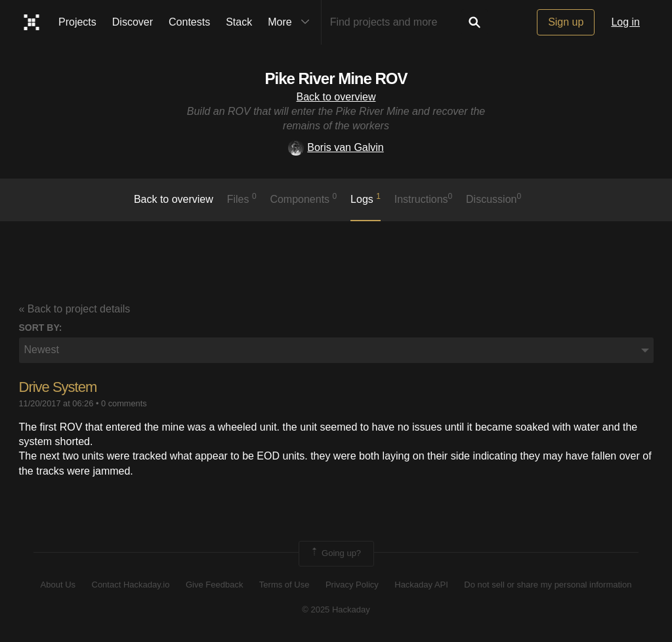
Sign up (566, 22)
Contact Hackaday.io (131, 585)
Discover (133, 22)
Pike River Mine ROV (336, 78)
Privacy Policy (352, 585)
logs (366, 198)
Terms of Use (284, 585)
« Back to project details (75, 309)
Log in (625, 22)
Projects (77, 22)
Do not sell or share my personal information (548, 585)
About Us (58, 585)
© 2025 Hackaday (336, 610)
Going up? (335, 553)
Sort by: (41, 328)
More (291, 22)
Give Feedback (214, 585)
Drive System (58, 387)
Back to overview (336, 97)
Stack (239, 22)
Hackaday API (421, 585)
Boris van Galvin (336, 147)
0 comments (124, 403)
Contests (189, 22)
